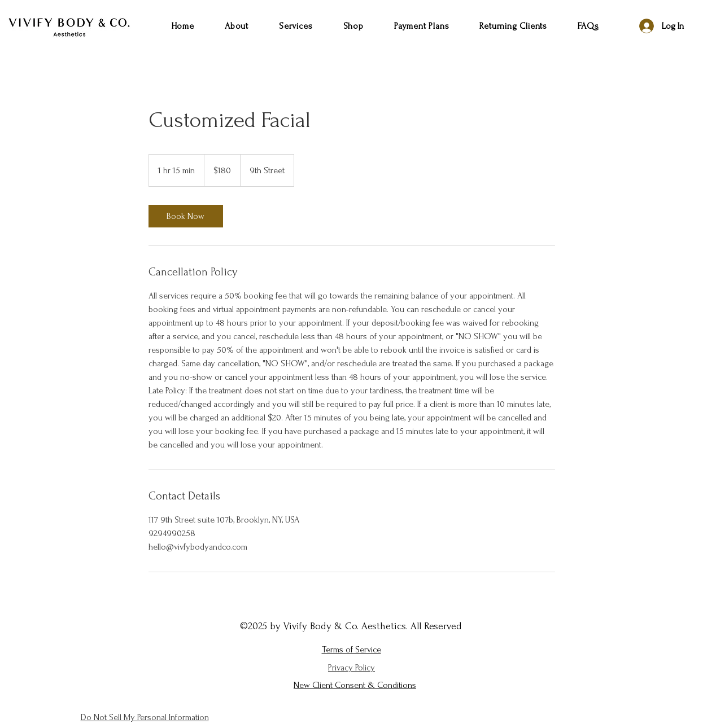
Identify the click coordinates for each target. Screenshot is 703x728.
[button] (296, 26)
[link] (186, 216)
